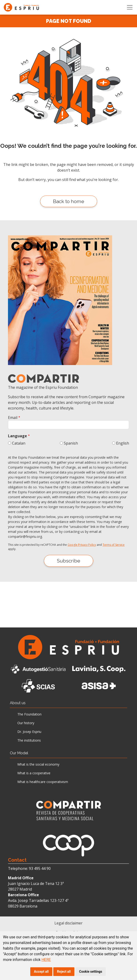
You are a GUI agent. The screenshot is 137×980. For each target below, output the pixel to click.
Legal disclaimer (68, 923)
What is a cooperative (34, 773)
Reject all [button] (64, 972)
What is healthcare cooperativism (43, 782)
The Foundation (29, 714)
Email (13, 418)
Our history (26, 723)
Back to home (69, 201)
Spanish (71, 443)
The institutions (29, 740)
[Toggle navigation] (130, 7)
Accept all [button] (41, 972)
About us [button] (18, 703)
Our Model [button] (19, 753)
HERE (46, 960)
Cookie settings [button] (91, 972)
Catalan (19, 443)
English (123, 443)
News (15, 795)
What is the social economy (38, 764)
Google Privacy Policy (82, 545)
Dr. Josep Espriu (29, 732)
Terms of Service (114, 545)
